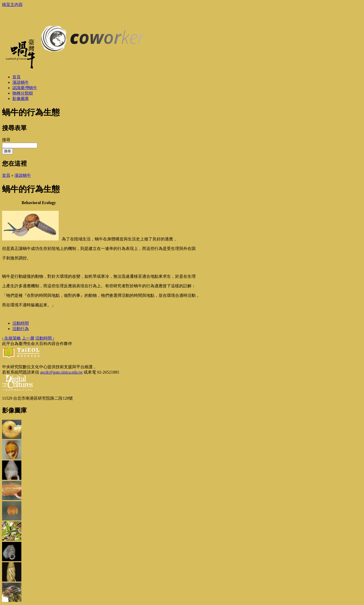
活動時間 (21, 323)
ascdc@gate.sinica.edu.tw (61, 372)
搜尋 (6, 140)
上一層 (28, 338)
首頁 (6, 175)
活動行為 (21, 329)
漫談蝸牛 (23, 175)
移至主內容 (12, 5)
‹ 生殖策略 (11, 338)
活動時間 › (45, 338)
